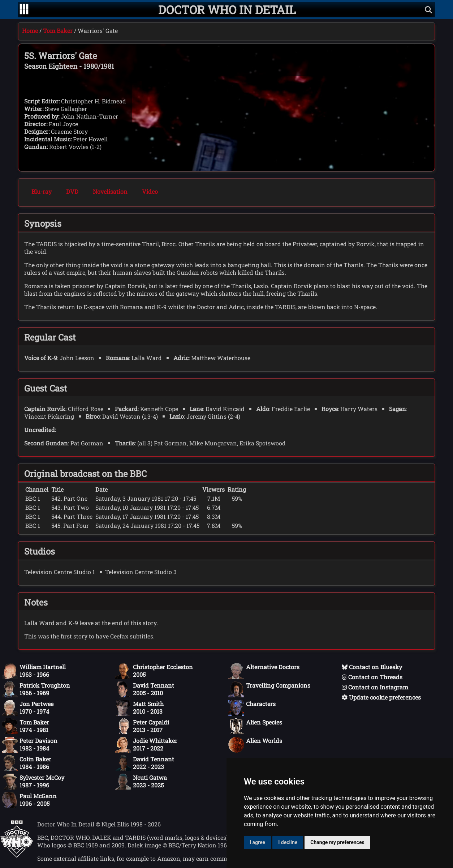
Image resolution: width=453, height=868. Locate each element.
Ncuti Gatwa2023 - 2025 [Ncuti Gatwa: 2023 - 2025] (141, 782)
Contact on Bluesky (372, 667)
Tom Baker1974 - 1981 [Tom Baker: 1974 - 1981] (25, 726)
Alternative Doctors (264, 671)
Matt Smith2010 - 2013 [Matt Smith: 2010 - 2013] (139, 708)
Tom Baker (58, 31)
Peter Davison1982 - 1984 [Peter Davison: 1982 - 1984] (30, 745)
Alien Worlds (255, 745)
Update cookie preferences (381, 697)
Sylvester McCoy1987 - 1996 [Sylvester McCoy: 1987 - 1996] (33, 782)
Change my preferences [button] (337, 842)
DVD (72, 191)
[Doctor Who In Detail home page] (227, 10)
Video (150, 191)
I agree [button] (257, 842)
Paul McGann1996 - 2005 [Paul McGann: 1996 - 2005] (29, 800)
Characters (252, 708)
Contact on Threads (372, 677)
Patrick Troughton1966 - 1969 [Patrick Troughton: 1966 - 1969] (36, 689)
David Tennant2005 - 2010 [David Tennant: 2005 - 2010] (145, 689)
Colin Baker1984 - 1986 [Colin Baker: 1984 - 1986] (27, 763)
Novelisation (110, 191)
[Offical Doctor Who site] (17, 856)
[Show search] (428, 10)
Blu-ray (42, 191)
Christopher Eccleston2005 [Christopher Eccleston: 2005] (154, 671)
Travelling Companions (269, 689)
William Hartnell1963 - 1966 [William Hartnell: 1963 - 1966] (34, 671)
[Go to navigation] (24, 10)
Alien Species (255, 726)
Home (30, 31)
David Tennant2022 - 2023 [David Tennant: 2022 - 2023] (145, 763)
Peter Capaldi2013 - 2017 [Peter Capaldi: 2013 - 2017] (142, 726)
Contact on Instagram (375, 687)
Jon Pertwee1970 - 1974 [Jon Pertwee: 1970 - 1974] (28, 708)
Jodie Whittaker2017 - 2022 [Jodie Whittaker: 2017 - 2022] (146, 745)
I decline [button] (288, 842)
